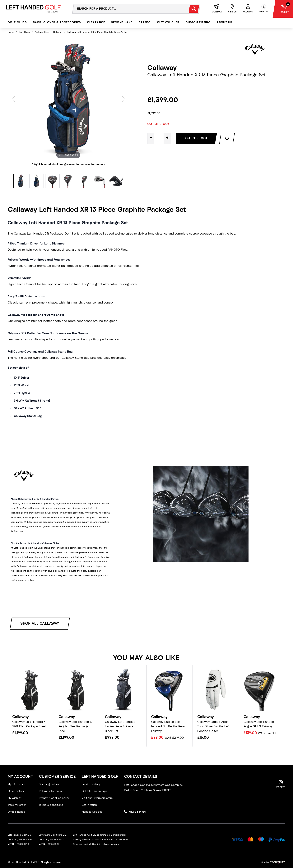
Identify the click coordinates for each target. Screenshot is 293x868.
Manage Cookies (92, 812)
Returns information (51, 791)
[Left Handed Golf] (33, 9)
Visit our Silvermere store (97, 798)
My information (17, 784)
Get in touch (89, 805)
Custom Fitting (198, 23)
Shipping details (49, 784)
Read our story (91, 784)
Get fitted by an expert (95, 791)
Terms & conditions (51, 805)
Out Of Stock (196, 138)
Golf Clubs (17, 23)
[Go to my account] (217, 9)
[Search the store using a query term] (128, 9)
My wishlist (14, 798)
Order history (16, 791)
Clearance (96, 23)
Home (11, 32)
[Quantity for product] (159, 138)
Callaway (58, 32)
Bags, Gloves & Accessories (57, 23)
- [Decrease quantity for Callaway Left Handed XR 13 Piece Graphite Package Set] (151, 138)
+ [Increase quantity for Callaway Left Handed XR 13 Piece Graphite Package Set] (167, 138)
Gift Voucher (168, 23)
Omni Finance (16, 812)
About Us (224, 23)
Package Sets (42, 32)
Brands (145, 23)
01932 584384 (137, 812)
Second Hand (122, 23)
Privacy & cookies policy (54, 798)
